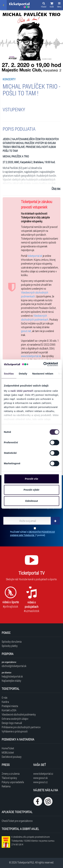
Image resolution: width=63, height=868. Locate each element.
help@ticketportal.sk (12, 676)
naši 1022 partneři (22, 391)
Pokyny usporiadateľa (13, 782)
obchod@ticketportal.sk (14, 666)
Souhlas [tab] (9, 374)
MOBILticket (8, 752)
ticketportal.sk (35, 256)
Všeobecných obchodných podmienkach (35, 294)
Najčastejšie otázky (11, 681)
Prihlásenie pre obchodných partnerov (21, 727)
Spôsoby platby (10, 646)
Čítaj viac (56, 188)
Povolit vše (32, 479)
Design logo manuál (12, 723)
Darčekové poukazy (12, 757)
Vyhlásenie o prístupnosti (15, 731)
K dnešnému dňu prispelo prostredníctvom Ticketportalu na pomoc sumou (33, 841)
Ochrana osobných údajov (15, 719)
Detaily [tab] (23, 374)
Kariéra (5, 702)
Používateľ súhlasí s (32, 533)
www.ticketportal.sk (31, 356)
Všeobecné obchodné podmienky (19, 714)
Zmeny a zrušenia (11, 774)
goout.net (26, 331)
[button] (52, 5)
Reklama (6, 786)
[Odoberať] (55, 521)
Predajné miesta (10, 706)
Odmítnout (32, 501)
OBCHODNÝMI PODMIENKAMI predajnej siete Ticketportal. (32, 533)
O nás (5, 697)
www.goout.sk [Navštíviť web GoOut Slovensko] (40, 778)
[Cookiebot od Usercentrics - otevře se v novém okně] (44, 364)
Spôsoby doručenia (12, 642)
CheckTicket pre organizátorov (17, 821)
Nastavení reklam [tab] (43, 374)
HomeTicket (8, 748)
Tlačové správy (9, 778)
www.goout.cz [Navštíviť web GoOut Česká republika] (40, 782)
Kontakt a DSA (9, 710)
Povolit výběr (31, 490)
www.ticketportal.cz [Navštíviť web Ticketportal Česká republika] (43, 774)
